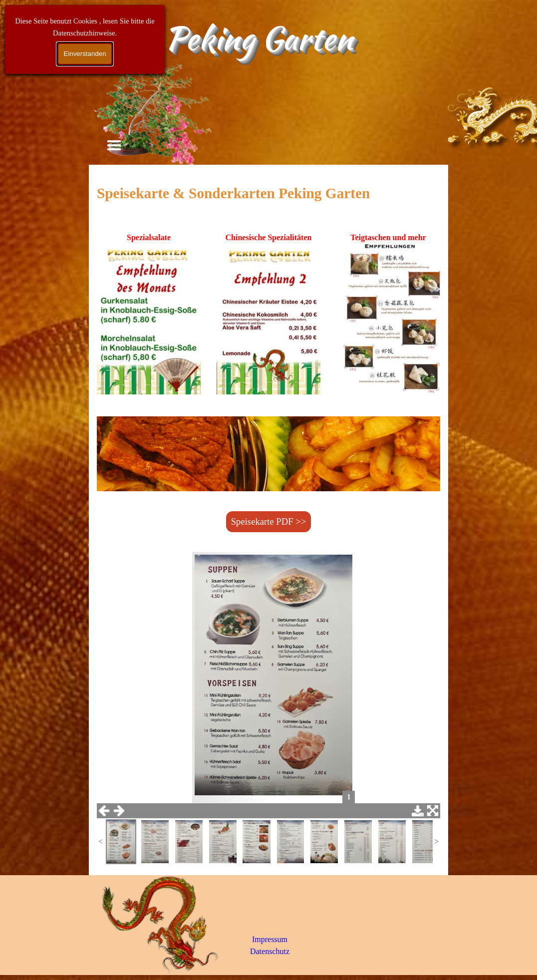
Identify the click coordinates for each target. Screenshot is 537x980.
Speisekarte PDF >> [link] (269, 521)
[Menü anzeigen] (114, 145)
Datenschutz (270, 951)
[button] (149, 320)
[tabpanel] (268, 193)
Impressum (270, 939)
